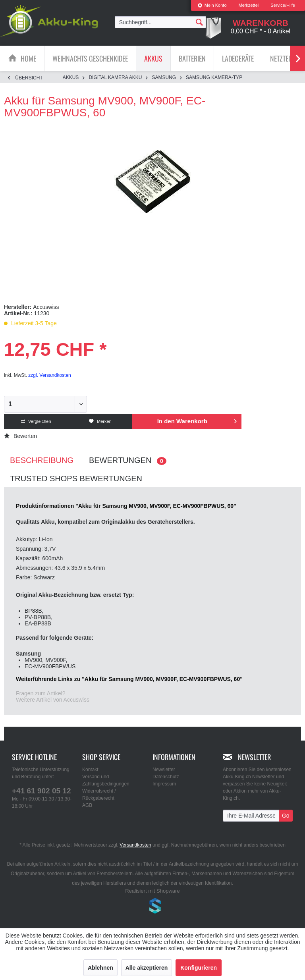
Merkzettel (249, 5)
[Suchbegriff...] (160, 22)
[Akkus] (153, 58)
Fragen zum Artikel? (41, 693)
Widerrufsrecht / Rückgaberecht (99, 795)
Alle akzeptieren (147, 968)
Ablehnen (100, 968)
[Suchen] (199, 22)
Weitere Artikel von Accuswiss (53, 700)
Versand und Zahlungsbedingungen (106, 780)
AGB (87, 805)
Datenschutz (166, 777)
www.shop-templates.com (152, 907)
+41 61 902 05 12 (41, 791)
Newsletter (164, 770)
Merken (100, 421)
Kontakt (90, 770)
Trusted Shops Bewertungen (76, 478)
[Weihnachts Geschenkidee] (90, 58)
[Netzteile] (283, 58)
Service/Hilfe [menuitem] (283, 5)
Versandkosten (135, 845)
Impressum (164, 784)
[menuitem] (212, 5)
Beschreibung (42, 460)
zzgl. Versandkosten (49, 375)
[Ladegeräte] (238, 58)
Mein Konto (212, 5)
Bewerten (20, 436)
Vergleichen (36, 421)
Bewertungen (128, 460)
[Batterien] (192, 58)
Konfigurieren (199, 968)
